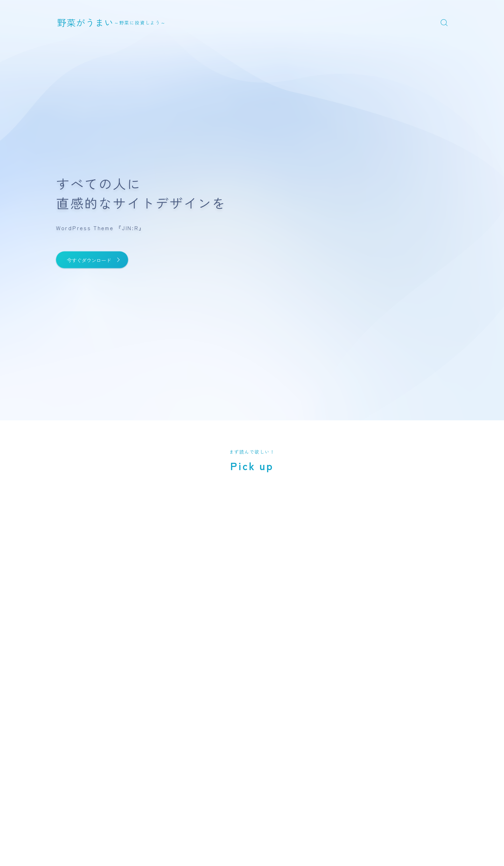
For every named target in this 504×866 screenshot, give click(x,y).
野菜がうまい (92, 22)
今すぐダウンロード (97, 260)
